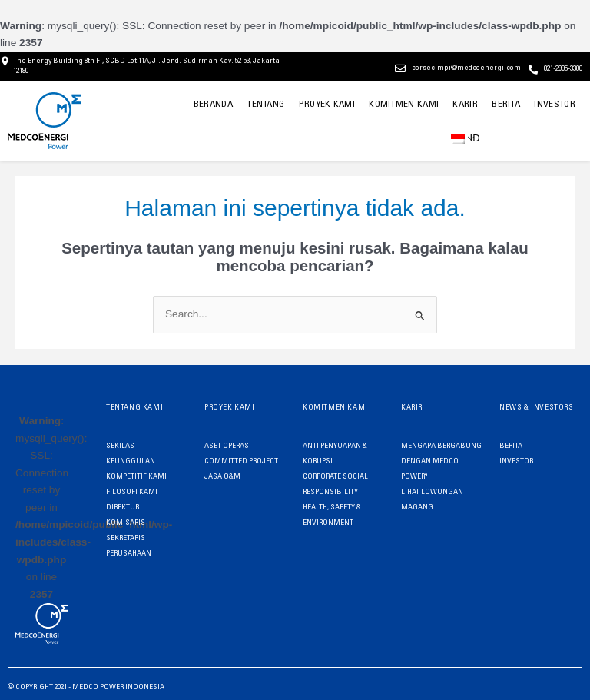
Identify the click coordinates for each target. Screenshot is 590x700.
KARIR (465, 104)
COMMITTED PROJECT (241, 460)
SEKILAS (120, 445)
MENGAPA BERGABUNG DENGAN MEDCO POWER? (441, 460)
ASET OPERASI (228, 445)
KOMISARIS (126, 522)
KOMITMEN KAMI (405, 104)
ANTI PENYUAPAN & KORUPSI (335, 453)
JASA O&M (222, 476)
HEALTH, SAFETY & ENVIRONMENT (332, 514)
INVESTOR (555, 104)
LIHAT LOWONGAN (432, 491)
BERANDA (219, 104)
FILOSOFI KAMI (132, 491)
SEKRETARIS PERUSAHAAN (129, 545)
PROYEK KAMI (331, 104)
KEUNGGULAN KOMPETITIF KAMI (136, 468)
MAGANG (417, 506)
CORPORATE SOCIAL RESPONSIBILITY (335, 483)
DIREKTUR (123, 506)
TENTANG (272, 104)
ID (462, 137)
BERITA (506, 104)
